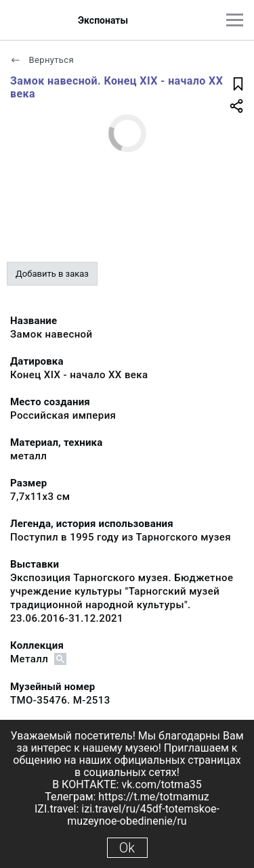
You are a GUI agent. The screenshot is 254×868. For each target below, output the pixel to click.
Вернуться (42, 60)
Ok (127, 848)
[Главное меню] (235, 20)
